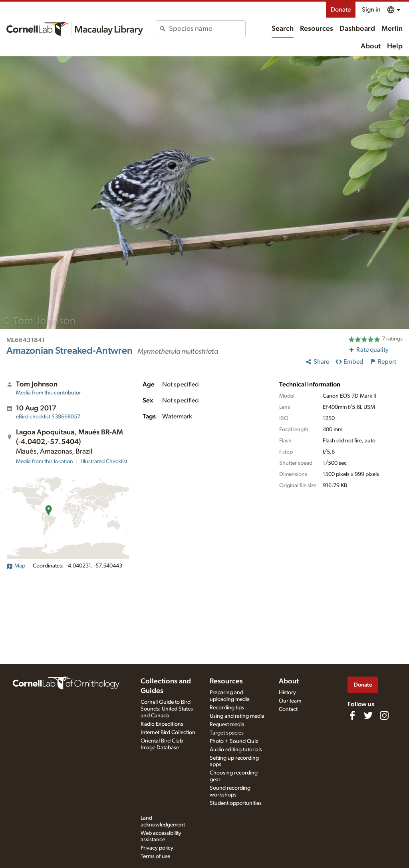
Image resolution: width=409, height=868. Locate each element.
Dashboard (357, 29)
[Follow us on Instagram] (384, 715)
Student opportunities (236, 803)
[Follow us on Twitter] (368, 715)
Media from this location (45, 462)
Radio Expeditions (162, 724)
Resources (317, 29)
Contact (288, 709)
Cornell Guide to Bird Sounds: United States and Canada (167, 709)
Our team (290, 701)
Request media (227, 725)
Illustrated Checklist (104, 462)
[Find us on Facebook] (352, 715)
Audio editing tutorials (236, 750)
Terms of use (155, 856)
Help (395, 46)
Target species (227, 733)
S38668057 (48, 417)
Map (16, 566)
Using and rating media (237, 716)
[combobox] (207, 29)
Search (283, 29)
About (371, 46)
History (287, 693)
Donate (341, 10)
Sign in (371, 10)
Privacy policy (157, 848)
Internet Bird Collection (168, 733)
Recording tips (227, 708)
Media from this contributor (49, 393)
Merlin (392, 29)
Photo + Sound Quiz (234, 741)
